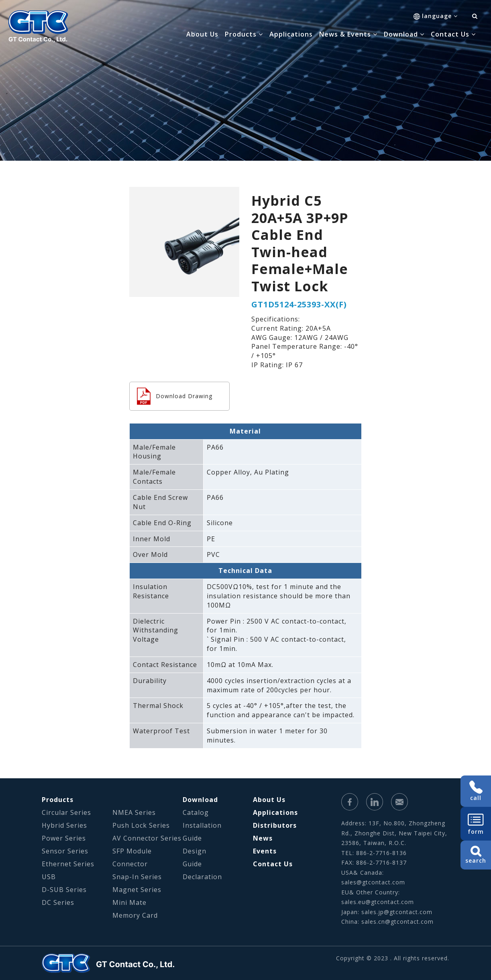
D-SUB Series (64, 890)
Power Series (64, 838)
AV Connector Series (147, 838)
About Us (202, 34)
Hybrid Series (64, 825)
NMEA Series (134, 812)
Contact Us (273, 864)
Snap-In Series (137, 877)
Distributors (275, 825)
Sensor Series (65, 851)
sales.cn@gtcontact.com (397, 922)
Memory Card (135, 915)
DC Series (58, 902)
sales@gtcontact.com (373, 882)
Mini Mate (129, 902)
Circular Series (66, 812)
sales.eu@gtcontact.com (378, 902)
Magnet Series (137, 890)
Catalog (196, 812)
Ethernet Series (68, 864)
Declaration (202, 877)
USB (49, 877)
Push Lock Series (141, 825)
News (263, 838)
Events (265, 851)
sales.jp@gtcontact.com (397, 912)
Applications (291, 34)
